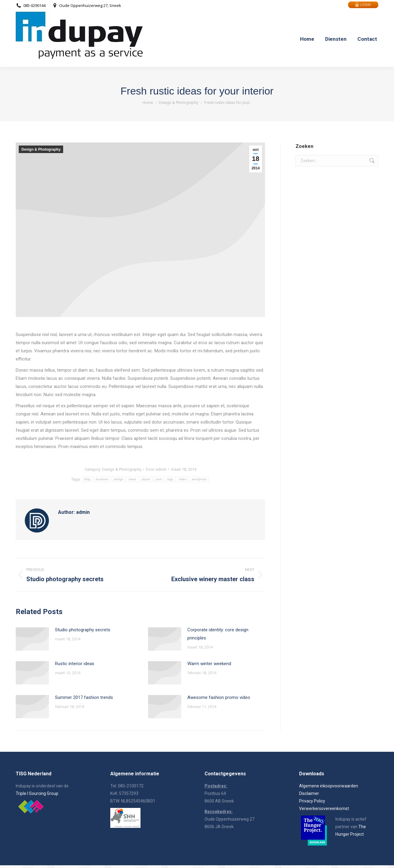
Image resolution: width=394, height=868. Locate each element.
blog (87, 479)
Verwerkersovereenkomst (324, 809)
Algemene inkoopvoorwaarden (329, 786)
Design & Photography (41, 149)
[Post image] (32, 639)
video (183, 479)
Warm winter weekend (209, 664)
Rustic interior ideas (75, 664)
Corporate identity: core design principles (218, 634)
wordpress (199, 479)
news (132, 479)
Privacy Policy (312, 801)
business (102, 479)
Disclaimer (309, 793)
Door (156, 469)
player (146, 479)
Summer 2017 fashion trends (84, 697)
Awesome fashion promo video (219, 697)
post (159, 479)
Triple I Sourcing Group (37, 793)
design (119, 479)
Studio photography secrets (83, 630)
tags (170, 479)
